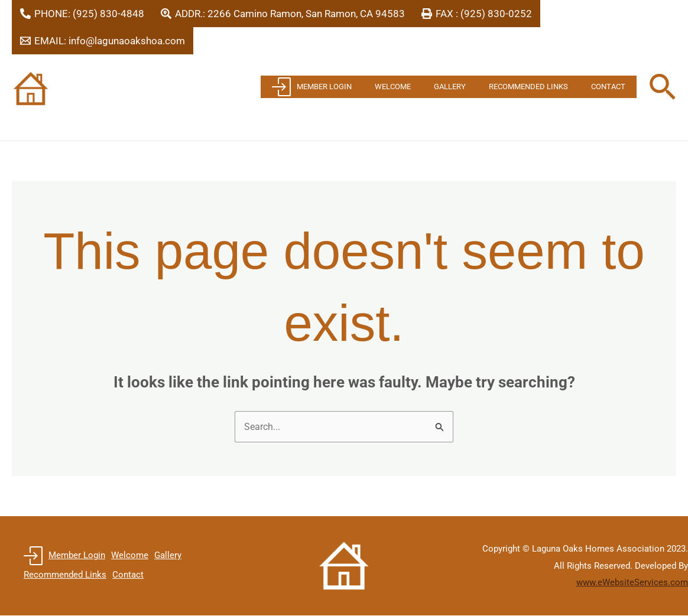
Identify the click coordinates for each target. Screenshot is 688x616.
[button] (662, 89)
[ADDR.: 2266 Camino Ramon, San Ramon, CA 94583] (283, 14)
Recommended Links (540, 87)
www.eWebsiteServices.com (632, 584)
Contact (612, 87)
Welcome (421, 87)
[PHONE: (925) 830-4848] (82, 14)
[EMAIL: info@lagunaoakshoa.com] (103, 41)
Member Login (347, 87)
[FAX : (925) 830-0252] (477, 14)
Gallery (469, 87)
